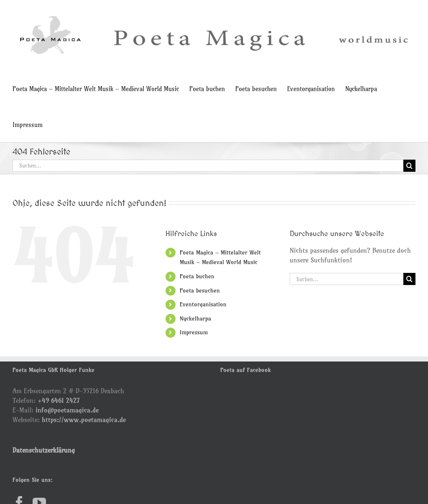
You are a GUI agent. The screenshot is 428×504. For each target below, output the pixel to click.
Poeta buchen (197, 276)
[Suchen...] (208, 166)
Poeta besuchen (200, 290)
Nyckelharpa (195, 318)
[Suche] (409, 166)
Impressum (194, 332)
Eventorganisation (203, 304)
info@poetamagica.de (67, 410)
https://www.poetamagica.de (84, 420)
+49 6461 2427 (59, 400)
